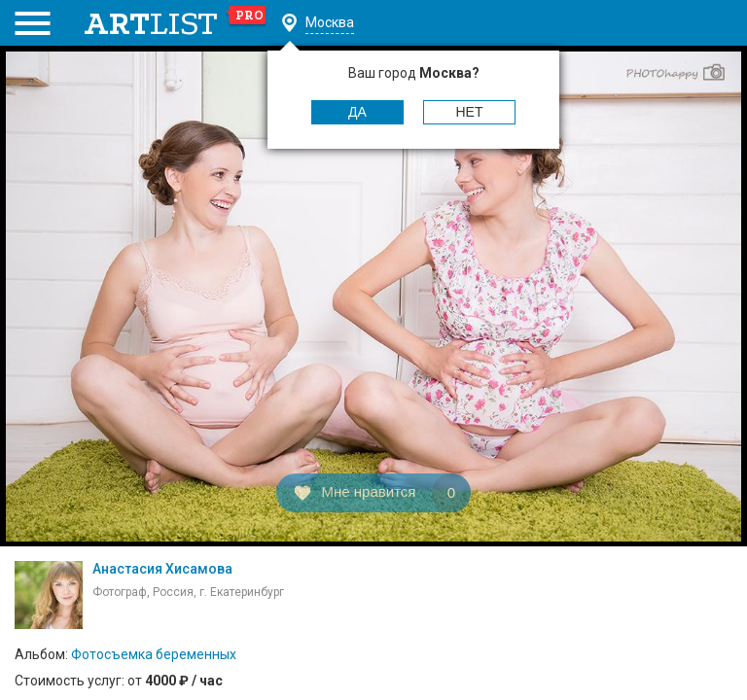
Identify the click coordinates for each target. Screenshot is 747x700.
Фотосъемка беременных (154, 654)
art (176, 23)
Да (357, 112)
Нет (470, 112)
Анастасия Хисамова (162, 569)
